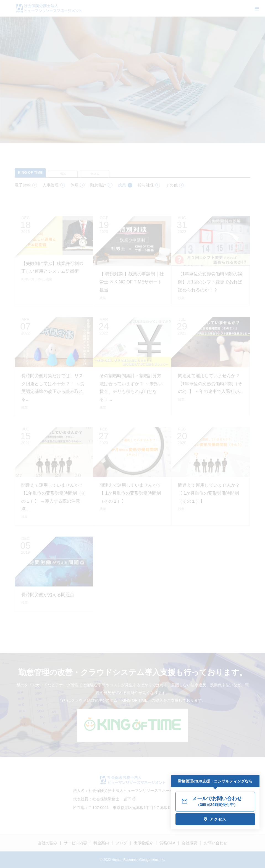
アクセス (218, 819)
